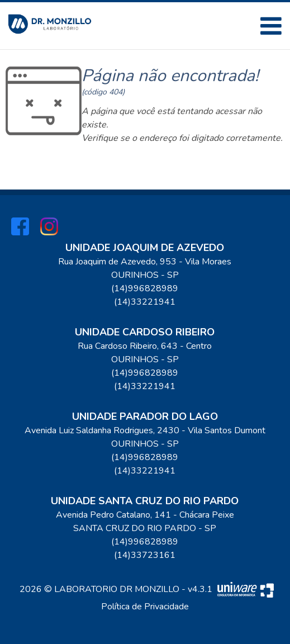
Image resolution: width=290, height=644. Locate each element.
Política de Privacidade (145, 607)
